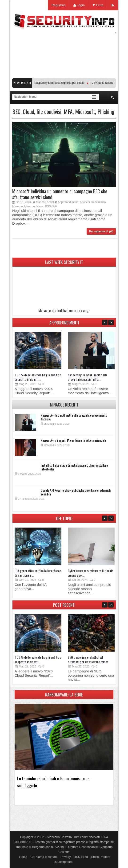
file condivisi (49, 111)
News (40, 206)
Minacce (18, 206)
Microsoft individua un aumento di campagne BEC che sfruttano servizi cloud (60, 194)
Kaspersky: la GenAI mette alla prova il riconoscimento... (88, 377)
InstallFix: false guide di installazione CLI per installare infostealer (74, 467)
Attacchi (85, 202)
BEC (16, 111)
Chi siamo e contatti (44, 857)
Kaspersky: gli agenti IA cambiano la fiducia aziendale (73, 440)
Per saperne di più (101, 231)
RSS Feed (81, 857)
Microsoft (85, 111)
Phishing (106, 111)
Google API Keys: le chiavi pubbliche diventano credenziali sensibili (76, 492)
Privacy (66, 857)
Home (23, 857)
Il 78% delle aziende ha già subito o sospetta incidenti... (38, 377)
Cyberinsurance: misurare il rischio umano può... (90, 573)
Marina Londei (45, 202)
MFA (68, 111)
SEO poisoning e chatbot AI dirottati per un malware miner (88, 659)
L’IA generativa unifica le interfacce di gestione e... (38, 573)
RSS (48, 206)
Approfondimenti (68, 202)
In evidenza (98, 202)
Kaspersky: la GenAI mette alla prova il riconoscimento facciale (74, 417)
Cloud (28, 111)
